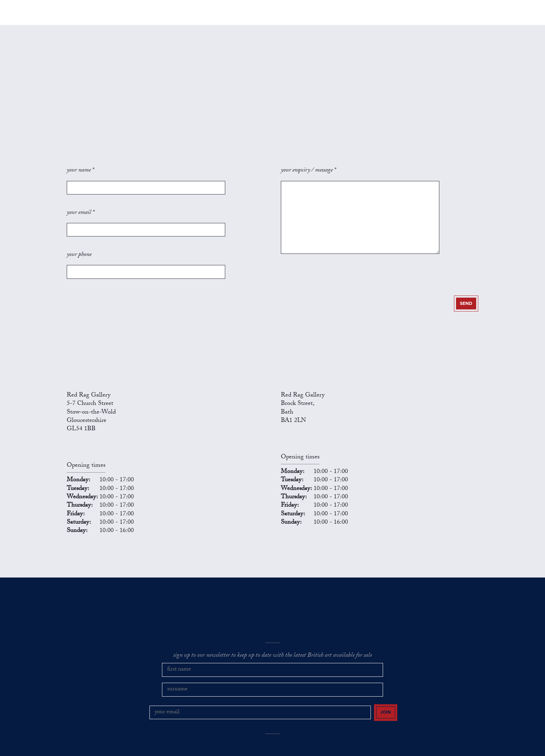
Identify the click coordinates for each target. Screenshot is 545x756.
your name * (80, 179)
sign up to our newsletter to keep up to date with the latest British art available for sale (272, 623)
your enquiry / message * (308, 179)
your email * (80, 206)
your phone (79, 233)
